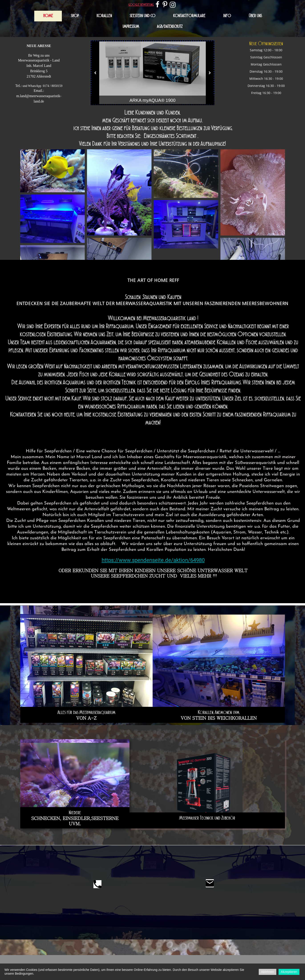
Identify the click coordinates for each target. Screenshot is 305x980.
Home (48, 16)
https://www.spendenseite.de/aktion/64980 (153, 560)
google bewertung (141, 4)
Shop (75, 16)
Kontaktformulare (189, 16)
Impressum (131, 27)
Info (227, 16)
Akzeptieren (289, 972)
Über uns (255, 16)
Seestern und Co (142, 16)
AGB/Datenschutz (170, 27)
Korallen (104, 16)
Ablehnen (268, 972)
